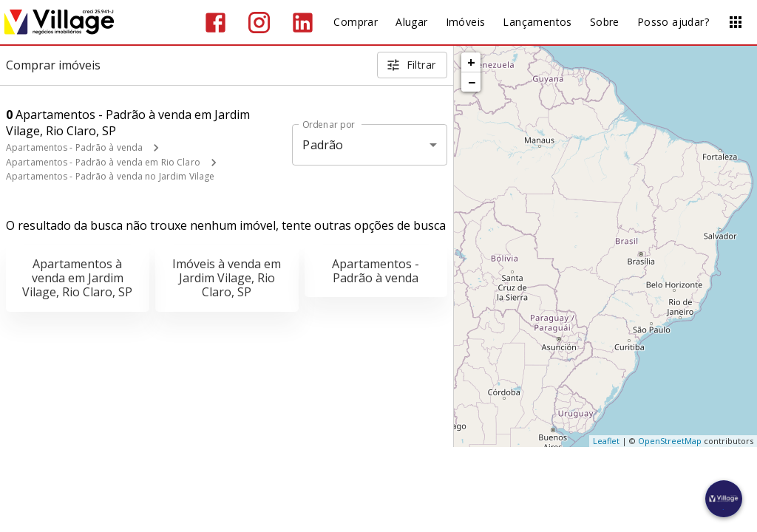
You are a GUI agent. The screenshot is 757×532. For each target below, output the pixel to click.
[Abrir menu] (736, 22)
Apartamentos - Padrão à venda (74, 147)
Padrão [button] (323, 145)
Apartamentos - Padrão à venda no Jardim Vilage (110, 176)
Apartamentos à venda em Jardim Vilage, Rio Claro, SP (77, 278)
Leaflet (606, 441)
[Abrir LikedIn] (303, 23)
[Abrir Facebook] (215, 23)
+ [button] (471, 62)
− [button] (472, 82)
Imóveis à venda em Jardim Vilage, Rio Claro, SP (227, 278)
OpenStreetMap (670, 441)
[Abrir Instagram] (259, 23)
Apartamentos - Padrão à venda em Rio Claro (103, 162)
